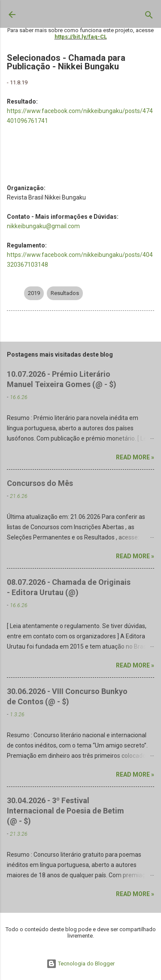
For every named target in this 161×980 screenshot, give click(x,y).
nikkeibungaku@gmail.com (43, 226)
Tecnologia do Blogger (80, 964)
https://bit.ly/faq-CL (81, 37)
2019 (34, 293)
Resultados (65, 293)
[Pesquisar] (149, 17)
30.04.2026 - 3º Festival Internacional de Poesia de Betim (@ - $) (65, 811)
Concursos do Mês (40, 483)
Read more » (135, 457)
